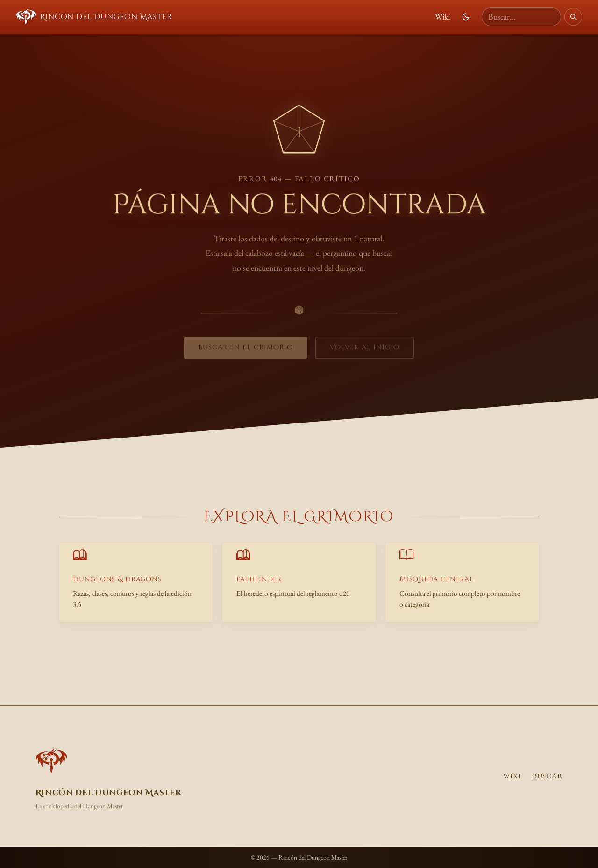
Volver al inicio (365, 349)
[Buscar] (573, 17)
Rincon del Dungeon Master (94, 17)
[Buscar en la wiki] (521, 17)
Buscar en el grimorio (246, 349)
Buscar (548, 776)
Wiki (442, 17)
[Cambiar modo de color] (466, 17)
